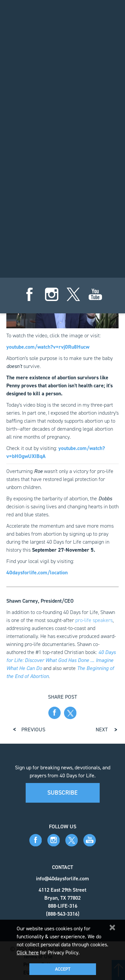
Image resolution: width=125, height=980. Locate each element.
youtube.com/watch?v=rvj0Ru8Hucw (48, 347)
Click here (28, 952)
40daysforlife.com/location (37, 572)
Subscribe (62, 793)
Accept (63, 969)
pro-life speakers (94, 620)
